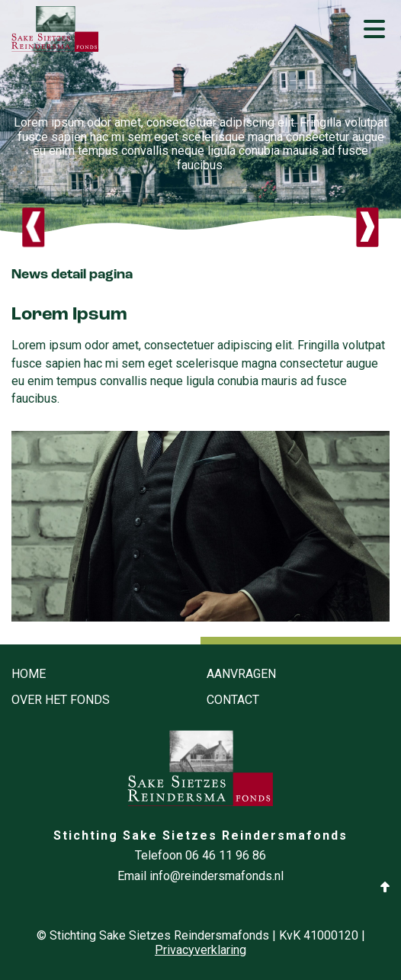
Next (367, 228)
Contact (233, 700)
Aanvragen (241, 674)
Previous (34, 228)
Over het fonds (61, 700)
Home (29, 674)
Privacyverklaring (200, 950)
